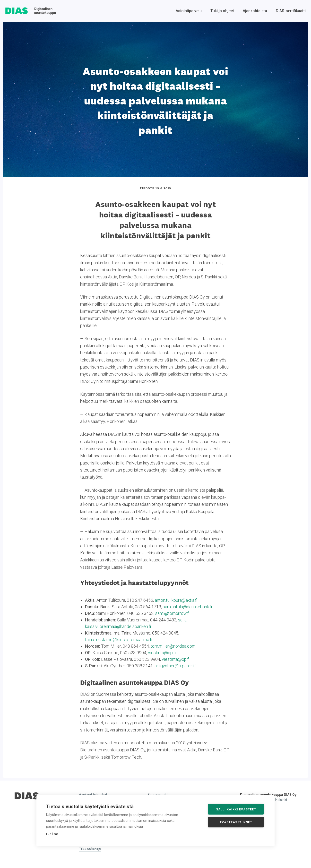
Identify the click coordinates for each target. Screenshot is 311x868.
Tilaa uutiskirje (90, 849)
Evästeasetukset (236, 822)
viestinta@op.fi (162, 653)
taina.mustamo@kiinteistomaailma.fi (119, 640)
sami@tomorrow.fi (172, 613)
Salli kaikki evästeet (236, 809)
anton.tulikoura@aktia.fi (176, 600)
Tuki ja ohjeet (222, 11)
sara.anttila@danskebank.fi (187, 607)
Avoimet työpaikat (93, 795)
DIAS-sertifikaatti (291, 11)
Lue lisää (52, 834)
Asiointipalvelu (189, 11)
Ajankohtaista (255, 11)
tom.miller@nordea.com (173, 646)
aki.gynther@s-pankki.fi (176, 666)
